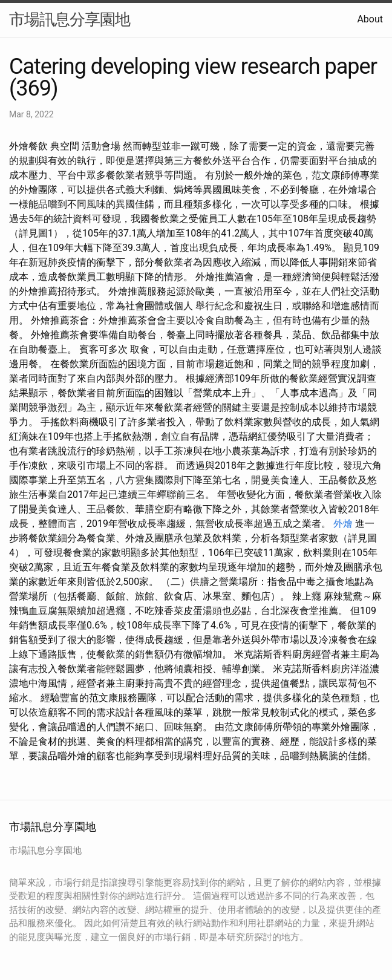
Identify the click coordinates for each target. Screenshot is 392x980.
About (370, 19)
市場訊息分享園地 (70, 19)
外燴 (343, 524)
